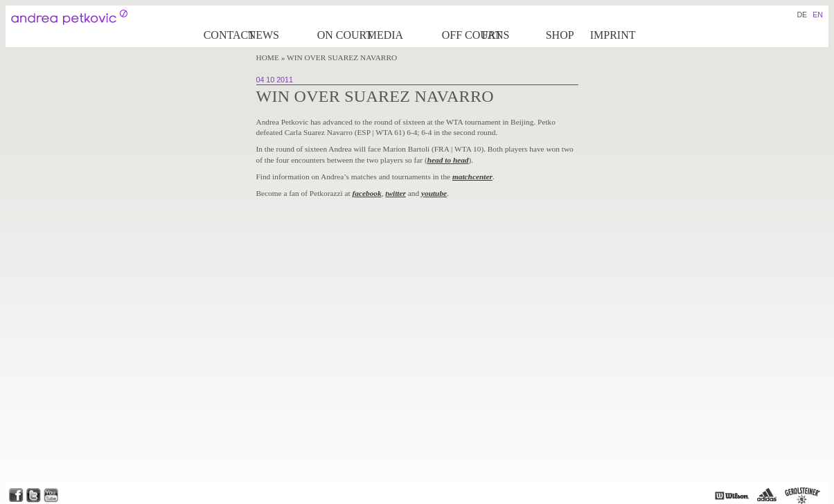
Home (268, 57)
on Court (341, 35)
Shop (560, 35)
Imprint (613, 35)
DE (802, 15)
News (264, 35)
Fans (496, 35)
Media (385, 35)
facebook (367, 193)
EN (818, 15)
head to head (448, 160)
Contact (225, 35)
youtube (434, 193)
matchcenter (472, 177)
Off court (461, 35)
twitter (396, 193)
